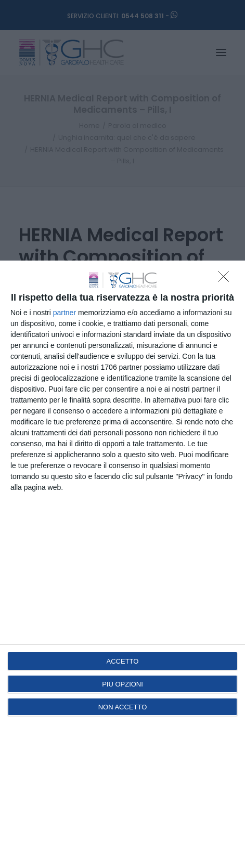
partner (65, 313)
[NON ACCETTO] (226, 279)
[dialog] (122, 564)
